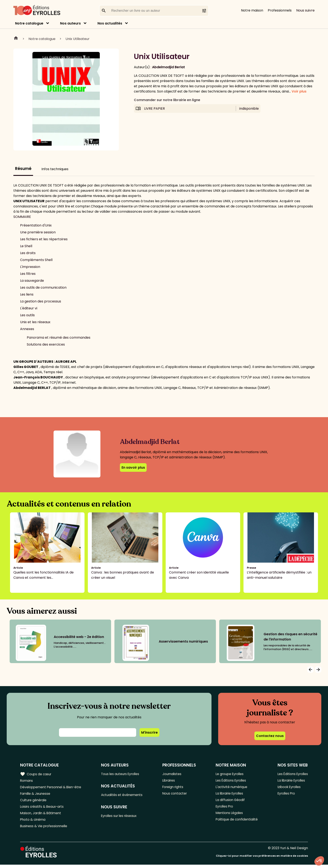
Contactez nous (270, 736)
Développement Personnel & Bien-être (52, 788)
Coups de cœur (36, 774)
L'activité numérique (231, 788)
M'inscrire (149, 732)
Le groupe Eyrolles (230, 774)
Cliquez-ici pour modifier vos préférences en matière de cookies (262, 859)
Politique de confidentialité (236, 822)
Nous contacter (176, 795)
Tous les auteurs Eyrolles (123, 774)
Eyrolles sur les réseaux (121, 817)
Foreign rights (174, 788)
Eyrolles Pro (224, 808)
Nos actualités (110, 23)
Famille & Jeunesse (36, 795)
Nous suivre (305, 10)
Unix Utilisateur (78, 39)
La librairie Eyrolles (230, 795)
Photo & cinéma (33, 822)
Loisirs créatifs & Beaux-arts (43, 808)
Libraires (170, 781)
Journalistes (173, 774)
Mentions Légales (229, 815)
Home (16, 39)
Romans (27, 781)
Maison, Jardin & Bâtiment (41, 815)
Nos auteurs (70, 23)
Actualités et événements (124, 795)
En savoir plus (133, 467)
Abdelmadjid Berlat (168, 67)
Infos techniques (55, 169)
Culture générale (34, 802)
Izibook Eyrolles (288, 788)
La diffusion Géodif (229, 802)
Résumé (23, 169)
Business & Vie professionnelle (45, 829)
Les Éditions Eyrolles (231, 781)
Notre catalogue (29, 23)
